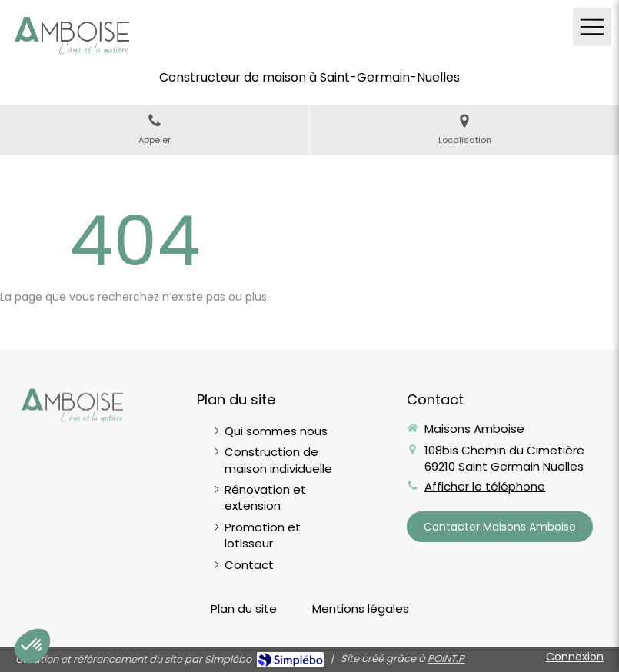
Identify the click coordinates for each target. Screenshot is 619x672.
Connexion (575, 657)
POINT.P (446, 659)
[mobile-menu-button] (592, 27)
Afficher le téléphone (485, 486)
